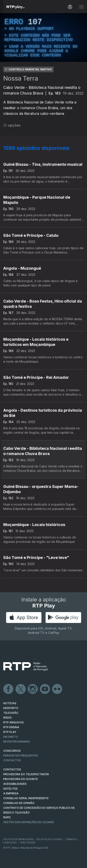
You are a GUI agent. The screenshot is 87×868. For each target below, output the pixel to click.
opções (12, 125)
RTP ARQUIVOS (14, 722)
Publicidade (28, 843)
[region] (43, 37)
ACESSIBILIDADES (15, 784)
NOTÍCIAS (10, 703)
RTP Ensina (11, 727)
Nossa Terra (21, 78)
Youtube (45, 689)
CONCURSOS (12, 751)
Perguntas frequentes (21, 755)
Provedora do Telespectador (26, 774)
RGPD (7, 817)
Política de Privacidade (18, 839)
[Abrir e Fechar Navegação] (81, 7)
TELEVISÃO (11, 713)
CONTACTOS (12, 769)
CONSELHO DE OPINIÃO (19, 803)
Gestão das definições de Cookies (29, 822)
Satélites (10, 789)
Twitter (21, 689)
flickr (57, 689)
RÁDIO (8, 718)
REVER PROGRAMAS (17, 742)
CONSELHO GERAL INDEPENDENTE (26, 798)
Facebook (9, 689)
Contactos (12, 760)
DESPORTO (11, 708)
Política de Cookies (49, 839)
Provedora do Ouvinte (21, 779)
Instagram (33, 689)
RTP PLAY (10, 732)
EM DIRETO (11, 737)
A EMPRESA (11, 793)
